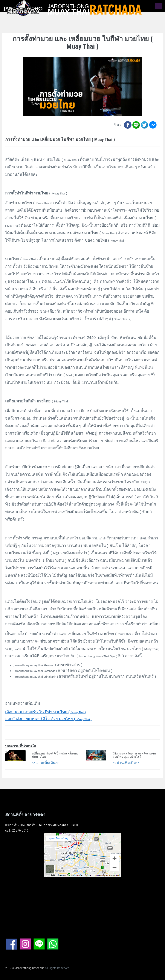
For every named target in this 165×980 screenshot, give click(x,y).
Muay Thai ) (45, 712)
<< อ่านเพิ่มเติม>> (45, 763)
